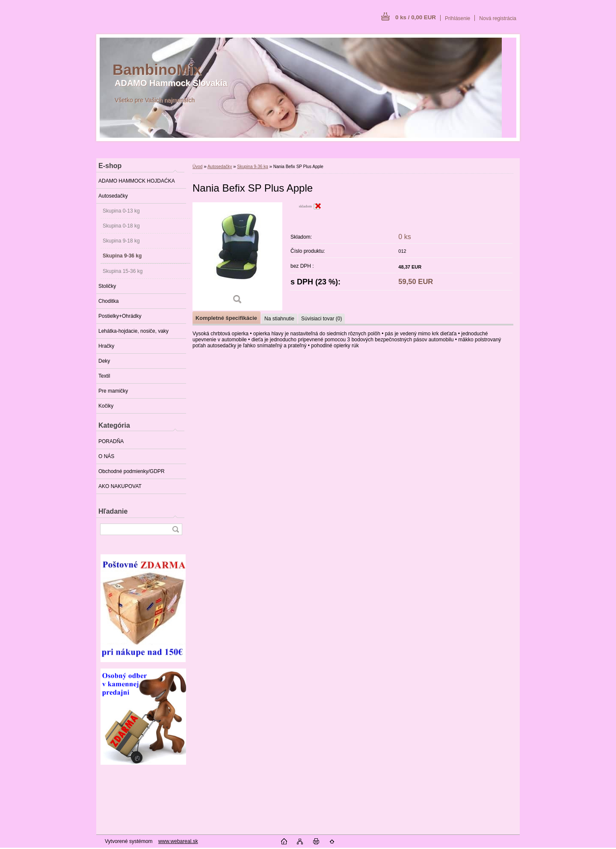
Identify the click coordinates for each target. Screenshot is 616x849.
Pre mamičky (113, 391)
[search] (175, 529)
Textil (104, 376)
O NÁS (106, 456)
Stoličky (107, 286)
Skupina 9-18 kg (121, 241)
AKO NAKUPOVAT (120, 486)
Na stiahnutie (279, 319)
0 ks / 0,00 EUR (416, 17)
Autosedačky (113, 196)
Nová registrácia (498, 18)
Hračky (106, 346)
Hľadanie (113, 511)
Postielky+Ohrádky (120, 316)
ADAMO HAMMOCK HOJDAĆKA (137, 181)
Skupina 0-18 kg (121, 226)
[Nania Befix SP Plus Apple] (237, 256)
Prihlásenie (458, 18)
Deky (104, 361)
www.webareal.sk (178, 841)
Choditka (108, 301)
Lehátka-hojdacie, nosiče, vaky (133, 331)
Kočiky (106, 406)
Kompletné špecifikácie (226, 318)
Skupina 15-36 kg (123, 271)
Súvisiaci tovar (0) (321, 319)
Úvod (197, 167)
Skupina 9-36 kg (122, 256)
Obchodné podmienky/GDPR (132, 471)
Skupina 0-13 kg (121, 211)
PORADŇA (111, 441)
